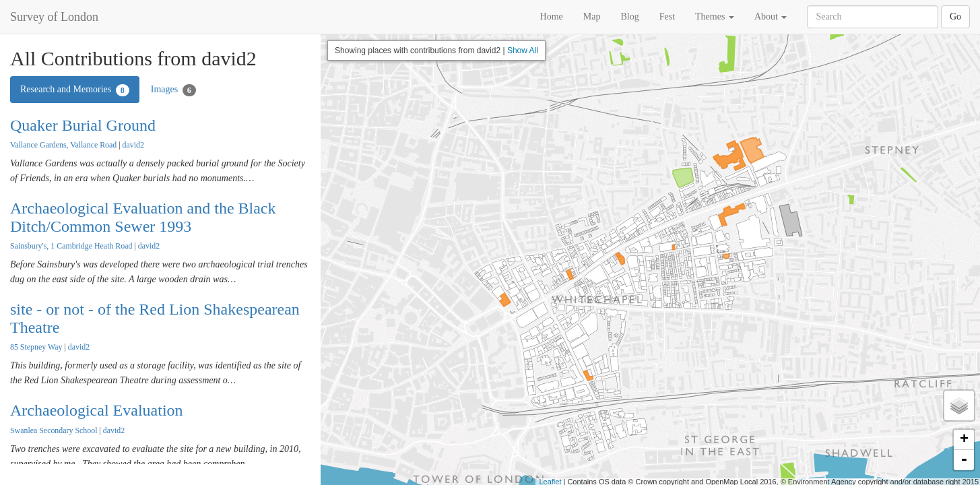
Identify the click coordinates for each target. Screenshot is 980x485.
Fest (667, 17)
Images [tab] (173, 90)
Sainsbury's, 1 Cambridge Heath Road (71, 246)
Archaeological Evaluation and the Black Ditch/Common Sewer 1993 (143, 217)
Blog (629, 17)
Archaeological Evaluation (97, 410)
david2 (133, 145)
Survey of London (54, 17)
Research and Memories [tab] (75, 90)
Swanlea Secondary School (54, 430)
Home (552, 17)
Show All (523, 51)
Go (955, 17)
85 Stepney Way (36, 347)
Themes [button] (715, 17)
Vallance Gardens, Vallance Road (63, 145)
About (771, 17)
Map (592, 17)
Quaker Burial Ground (83, 125)
